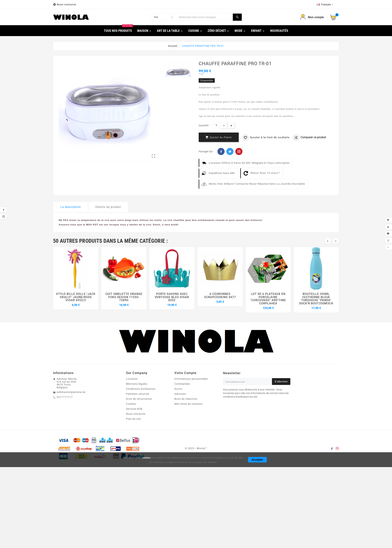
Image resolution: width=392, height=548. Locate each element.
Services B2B (134, 409)
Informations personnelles (191, 379)
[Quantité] (216, 125)
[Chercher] (205, 17)
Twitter (230, 151)
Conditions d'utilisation (141, 389)
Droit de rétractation (139, 399)
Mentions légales (137, 384)
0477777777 (65, 397)
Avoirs (178, 389)
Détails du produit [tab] (108, 207)
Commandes (182, 384)
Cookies (131, 404)
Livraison (132, 379)
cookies (146, 458)
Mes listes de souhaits (188, 404)
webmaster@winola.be (71, 392)
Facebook (221, 151)
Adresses (180, 394)
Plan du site (133, 419)
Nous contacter (67, 4)
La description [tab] (71, 207)
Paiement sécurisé (138, 394)
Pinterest (239, 151)
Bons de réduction (186, 399)
